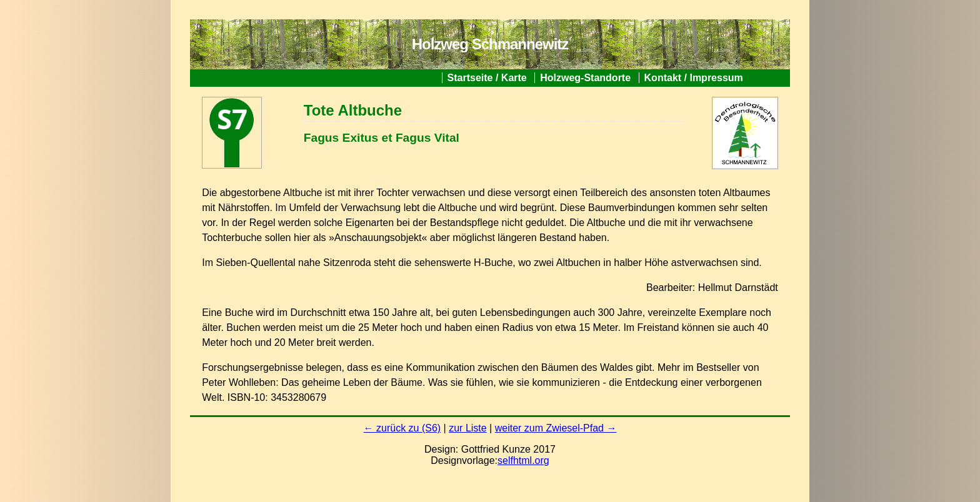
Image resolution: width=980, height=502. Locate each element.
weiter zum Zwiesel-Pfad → (556, 428)
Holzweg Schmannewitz (490, 44)
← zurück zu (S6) (402, 428)
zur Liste (467, 428)
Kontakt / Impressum (694, 78)
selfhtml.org (523, 460)
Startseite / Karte (487, 78)
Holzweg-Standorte (585, 78)
